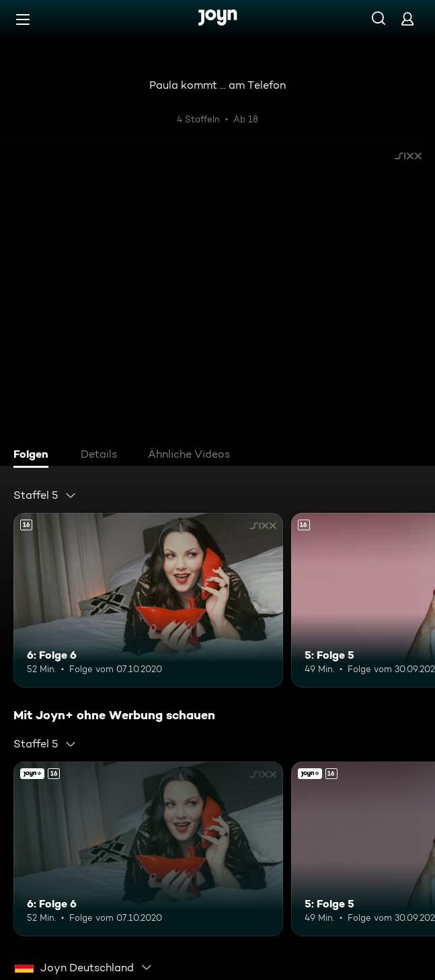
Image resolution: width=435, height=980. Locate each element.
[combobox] (45, 495)
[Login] (407, 18)
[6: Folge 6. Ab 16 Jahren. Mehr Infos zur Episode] (148, 600)
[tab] (34, 456)
